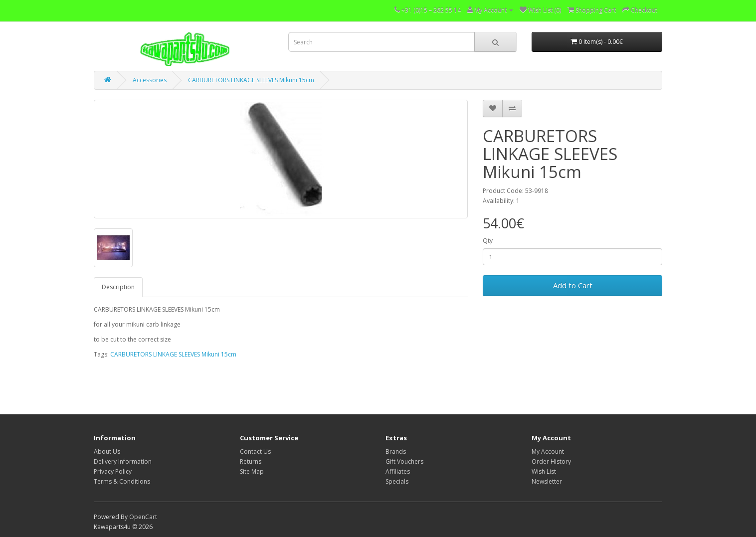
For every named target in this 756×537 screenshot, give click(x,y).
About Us (107, 451)
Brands (396, 451)
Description (118, 287)
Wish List (544, 471)
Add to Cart (573, 285)
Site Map (252, 471)
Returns (251, 461)
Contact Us (255, 451)
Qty (488, 241)
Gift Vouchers (404, 461)
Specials (397, 481)
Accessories (150, 80)
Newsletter (547, 481)
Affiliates (398, 471)
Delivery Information (123, 461)
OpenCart (143, 517)
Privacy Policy (113, 471)
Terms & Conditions (122, 481)
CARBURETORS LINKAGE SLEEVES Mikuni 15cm (251, 80)
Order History (551, 461)
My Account (548, 451)
